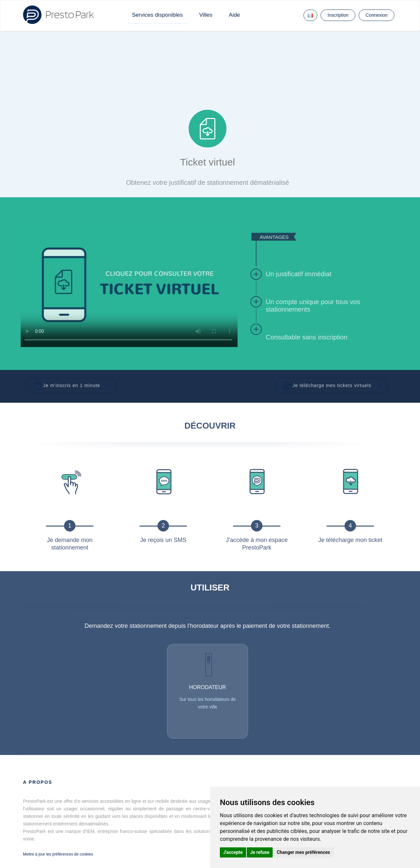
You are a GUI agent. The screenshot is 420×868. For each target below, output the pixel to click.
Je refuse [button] (260, 852)
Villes (206, 15)
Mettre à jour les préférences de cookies (58, 854)
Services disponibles (157, 15)
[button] (72, 383)
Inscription (338, 15)
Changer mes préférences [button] (304, 852)
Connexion (377, 15)
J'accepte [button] (233, 852)
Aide (234, 15)
